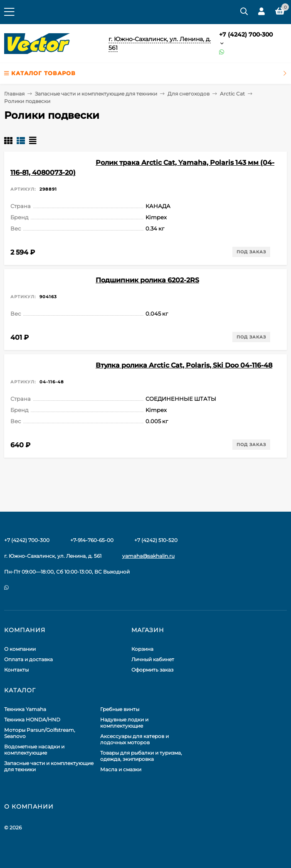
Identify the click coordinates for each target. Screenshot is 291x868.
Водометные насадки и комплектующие (34, 750)
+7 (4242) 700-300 (246, 34)
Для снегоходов (189, 94)
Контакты (16, 670)
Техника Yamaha (25, 709)
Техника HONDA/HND (32, 720)
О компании (20, 649)
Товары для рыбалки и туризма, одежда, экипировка (141, 756)
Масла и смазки (121, 769)
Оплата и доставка (28, 659)
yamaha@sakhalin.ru (148, 556)
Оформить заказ (152, 670)
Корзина (142, 649)
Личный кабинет (153, 659)
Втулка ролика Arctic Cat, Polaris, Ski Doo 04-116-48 (184, 365)
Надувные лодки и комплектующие (124, 723)
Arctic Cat (232, 94)
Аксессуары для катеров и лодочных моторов (134, 739)
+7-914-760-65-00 (92, 540)
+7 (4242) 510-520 (156, 540)
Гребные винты (120, 709)
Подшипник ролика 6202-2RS (147, 280)
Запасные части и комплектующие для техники (96, 94)
